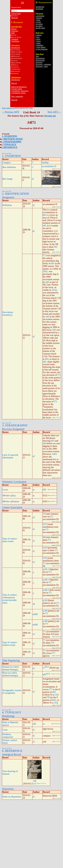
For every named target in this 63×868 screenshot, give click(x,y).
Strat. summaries (17, 96)
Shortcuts (15, 18)
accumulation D (49, 166)
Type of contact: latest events (10, 540)
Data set (14, 83)
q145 (45, 600)
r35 (56, 695)
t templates (39, 45)
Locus (5, 490)
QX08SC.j (58, 522)
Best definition (9, 167)
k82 (44, 362)
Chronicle (15, 39)
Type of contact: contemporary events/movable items (10, 599)
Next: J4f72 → (54, 112)
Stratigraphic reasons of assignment (12, 692)
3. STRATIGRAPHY (11, 142)
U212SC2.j (58, 670)
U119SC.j (58, 798)
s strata (38, 43)
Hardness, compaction (8, 736)
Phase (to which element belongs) (10, 674)
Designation (8, 197)
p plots (38, 39)
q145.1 (46, 569)
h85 (44, 674)
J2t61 (45, 271)
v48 (34, 781)
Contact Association (12, 507)
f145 (45, 558)
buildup (45, 163)
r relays (38, 41)
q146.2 (46, 590)
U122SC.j (58, 417)
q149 (45, 621)
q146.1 (46, 580)
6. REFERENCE (9, 147)
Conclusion (15, 41)
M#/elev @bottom (11, 501)
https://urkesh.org (8, 108)
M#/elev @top (9, 496)
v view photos (41, 47)
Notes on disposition (12, 797)
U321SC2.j (43, 784)
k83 (44, 215)
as (34, 490)
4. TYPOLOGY (9, 145)
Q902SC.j (58, 252)
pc (34, 231)
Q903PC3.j (54, 489)
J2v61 (54, 290)
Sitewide (14, 100)
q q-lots (38, 22)
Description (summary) (8, 314)
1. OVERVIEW (10, 136)
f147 (45, 524)
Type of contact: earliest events (10, 644)
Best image (7, 179)
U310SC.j (58, 705)
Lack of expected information (10, 456)
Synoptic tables (17, 89)
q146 (45, 611)
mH (47, 282)
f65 (56, 247)
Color (5, 730)
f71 (44, 255)
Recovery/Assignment (13, 429)
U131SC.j (58, 731)
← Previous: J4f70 (11, 112)
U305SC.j (58, 535)
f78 (53, 643)
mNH (35, 614)
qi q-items (39, 24)
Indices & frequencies (19, 87)
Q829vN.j (58, 577)
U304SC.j (58, 187)
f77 (54, 653)
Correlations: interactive (20, 91)
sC (33, 179)
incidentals (39, 9)
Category (7, 163)
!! (33, 163)
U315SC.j (58, 169)
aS (34, 604)
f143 (45, 548)
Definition (7, 205)
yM (34, 724)
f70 (44, 514)
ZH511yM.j (58, 724)
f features (39, 18)
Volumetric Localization (14, 482)
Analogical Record (12, 754)
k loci (38, 37)
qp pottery (39, 26)
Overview (15, 31)
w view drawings (42, 49)
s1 (44, 668)
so (44, 724)
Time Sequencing (11, 660)
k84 (44, 443)
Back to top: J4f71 (7, 153)
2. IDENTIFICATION (12, 139)
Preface (14, 29)
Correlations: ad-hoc (18, 93)
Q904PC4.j (58, 629)
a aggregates (40, 16)
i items (38, 20)
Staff (13, 33)
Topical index (16, 14)
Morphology (8, 716)
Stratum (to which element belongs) (11, 668)
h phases (39, 35)
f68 (44, 537)
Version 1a (50, 116)
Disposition (8, 789)
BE (17, 63)
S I (16, 37)
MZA (47, 667)
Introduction (16, 48)
